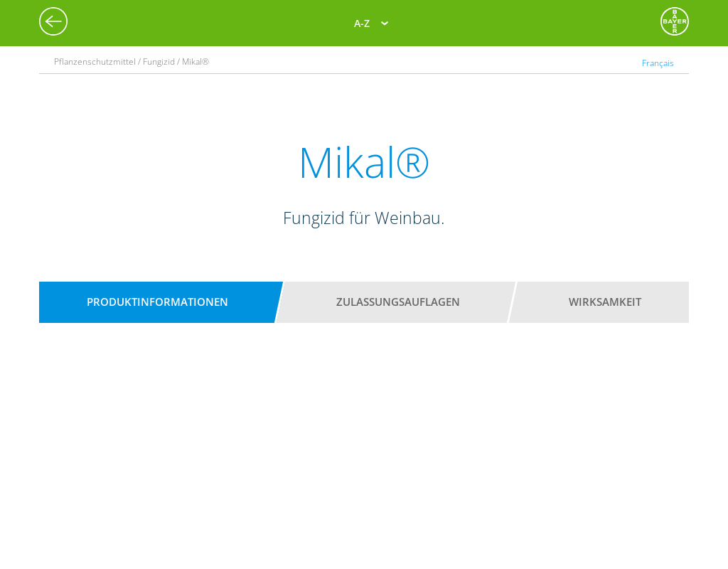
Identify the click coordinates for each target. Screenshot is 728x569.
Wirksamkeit (605, 302)
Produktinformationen (157, 302)
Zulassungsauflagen (398, 302)
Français (658, 63)
